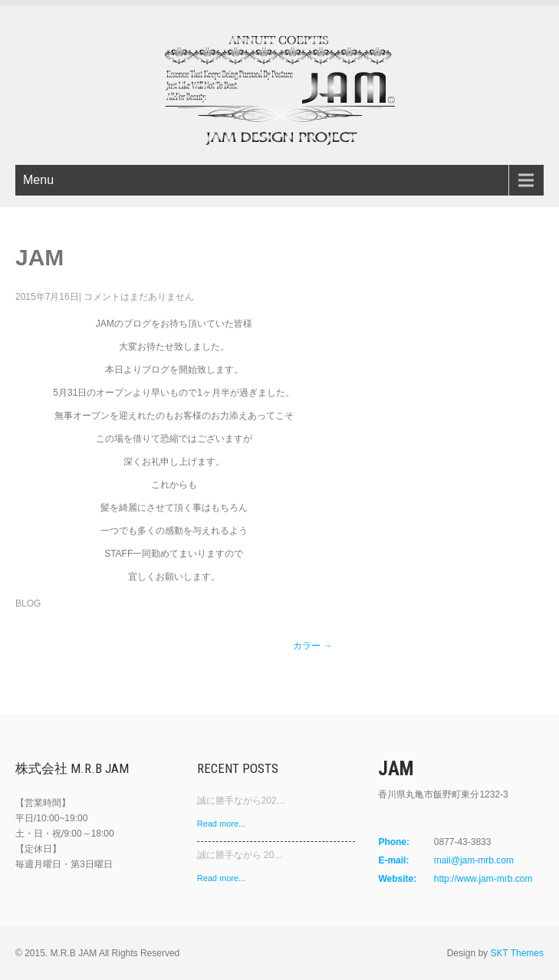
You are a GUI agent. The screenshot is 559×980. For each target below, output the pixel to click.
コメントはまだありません (139, 297)
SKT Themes (517, 953)
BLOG (28, 603)
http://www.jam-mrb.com (483, 879)
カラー (312, 646)
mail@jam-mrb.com (474, 860)
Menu (38, 180)
